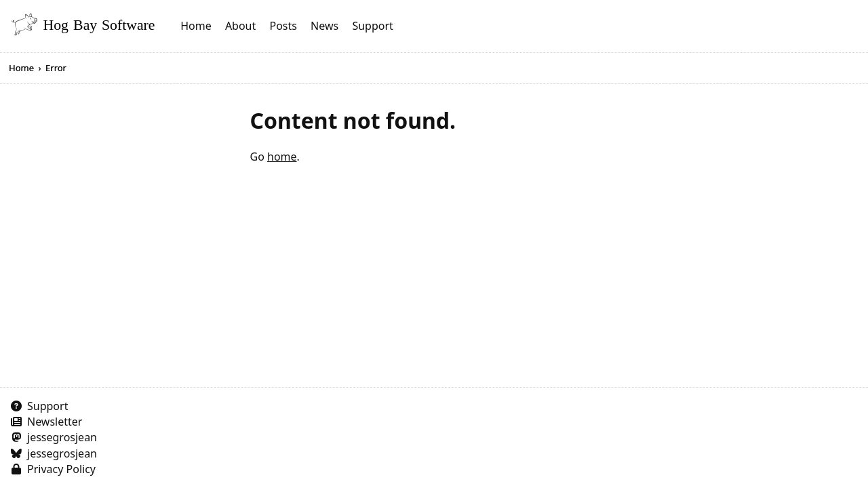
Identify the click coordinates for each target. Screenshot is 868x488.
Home (196, 26)
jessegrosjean (62, 437)
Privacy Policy (61, 469)
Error (56, 68)
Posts (283, 26)
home (282, 157)
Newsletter (55, 422)
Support (372, 26)
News (324, 26)
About (240, 26)
